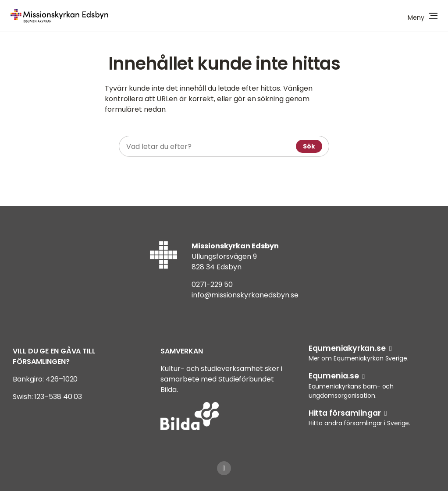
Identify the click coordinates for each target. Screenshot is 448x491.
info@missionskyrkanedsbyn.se (245, 295)
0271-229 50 (212, 284)
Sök (309, 146)
